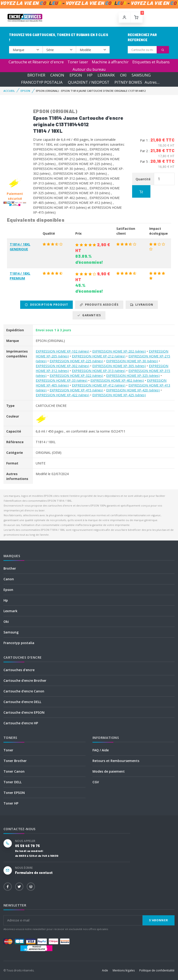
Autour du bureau (89, 69)
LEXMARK (106, 75)
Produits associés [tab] (99, 305)
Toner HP (11, 803)
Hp (6, 600)
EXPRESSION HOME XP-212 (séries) (99, 356)
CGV (96, 782)
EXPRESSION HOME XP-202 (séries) (119, 351)
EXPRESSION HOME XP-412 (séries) (99, 385)
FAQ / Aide (101, 750)
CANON (57, 75)
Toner (8, 750)
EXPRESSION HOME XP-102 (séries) (62, 351)
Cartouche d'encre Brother (25, 680)
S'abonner (159, 920)
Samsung (11, 632)
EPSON (76, 75)
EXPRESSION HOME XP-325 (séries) (133, 376)
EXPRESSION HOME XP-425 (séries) (119, 395)
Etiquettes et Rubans (151, 62)
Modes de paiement (109, 771)
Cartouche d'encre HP (21, 723)
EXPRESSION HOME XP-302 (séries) (62, 366)
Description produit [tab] (46, 305)
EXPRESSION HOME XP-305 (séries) (119, 366)
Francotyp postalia (19, 643)
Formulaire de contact (34, 873)
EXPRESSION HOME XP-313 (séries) (99, 371)
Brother (10, 568)
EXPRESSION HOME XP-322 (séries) (76, 376)
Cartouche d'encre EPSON (24, 712)
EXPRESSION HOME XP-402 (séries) (117, 380)
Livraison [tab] (142, 305)
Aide (105, 970)
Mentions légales (124, 970)
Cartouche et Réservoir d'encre (36, 62)
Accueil (9, 91)
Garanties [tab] (89, 315)
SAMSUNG (141, 75)
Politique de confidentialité (157, 970)
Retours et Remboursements (116, 761)
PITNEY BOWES (128, 82)
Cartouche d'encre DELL (22, 702)
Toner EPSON (14, 793)
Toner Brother (15, 761)
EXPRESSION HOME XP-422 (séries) (62, 395)
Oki (6, 622)
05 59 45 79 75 (27, 846)
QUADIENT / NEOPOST (89, 82)
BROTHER (36, 75)
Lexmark (10, 611)
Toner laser (78, 62)
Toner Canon (14, 771)
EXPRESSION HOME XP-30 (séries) (132, 361)
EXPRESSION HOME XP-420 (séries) (133, 390)
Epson (8, 590)
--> (26, 50)
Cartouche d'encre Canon (24, 691)
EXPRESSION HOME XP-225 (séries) (76, 361)
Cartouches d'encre (19, 670)
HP (90, 75)
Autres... (152, 82)
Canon (9, 579)
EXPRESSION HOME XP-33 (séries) (62, 380)
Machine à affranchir (110, 62)
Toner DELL (13, 782)
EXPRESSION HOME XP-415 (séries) (76, 390)
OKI (123, 75)
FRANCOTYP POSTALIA (42, 82)
